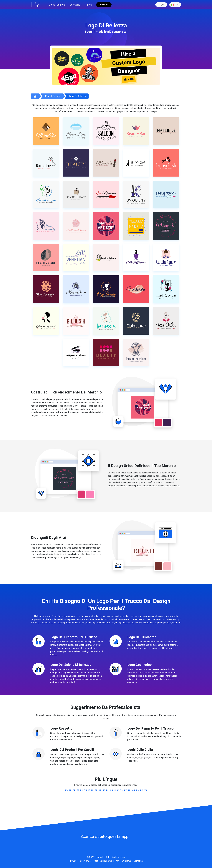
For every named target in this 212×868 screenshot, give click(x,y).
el (96, 790)
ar (134, 790)
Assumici (104, 5)
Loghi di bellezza (77, 96)
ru (82, 790)
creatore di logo (135, 676)
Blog (90, 5)
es (78, 790)
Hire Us (129, 79)
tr (86, 790)
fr (70, 790)
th (122, 790)
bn (138, 790)
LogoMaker (100, 857)
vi (118, 790)
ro (142, 790)
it (174, 5)
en (67, 790)
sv (145, 790)
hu (130, 790)
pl (108, 790)
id (115, 790)
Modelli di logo (53, 96)
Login (161, 5)
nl (92, 790)
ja (104, 790)
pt (100, 790)
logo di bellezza (39, 548)
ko (126, 790)
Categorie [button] (75, 5)
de (74, 790)
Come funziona (57, 5)
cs (111, 790)
